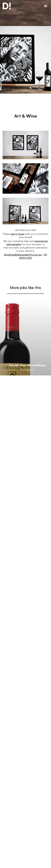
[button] (46, 6)
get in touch (18, 234)
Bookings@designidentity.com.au (23, 255)
